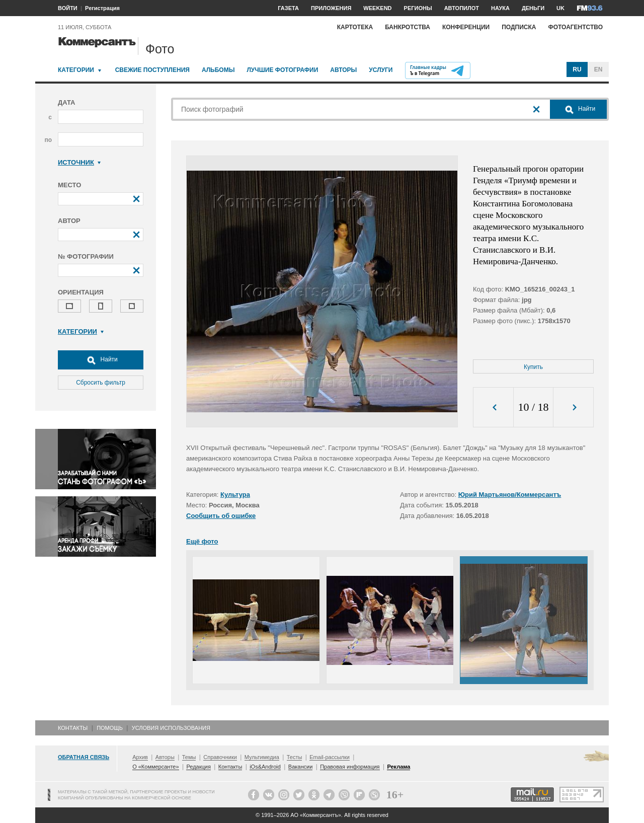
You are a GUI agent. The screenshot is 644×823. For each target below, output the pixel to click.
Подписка (519, 27)
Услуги (381, 70)
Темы (189, 757)
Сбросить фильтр (101, 383)
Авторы (343, 70)
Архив (140, 757)
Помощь (110, 728)
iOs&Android (265, 767)
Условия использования (171, 728)
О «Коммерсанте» (155, 767)
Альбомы (218, 70)
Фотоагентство (575, 27)
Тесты (295, 757)
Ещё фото (202, 541)
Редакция (198, 767)
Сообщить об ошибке (221, 516)
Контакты (73, 728)
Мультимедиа (262, 757)
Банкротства (408, 27)
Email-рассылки (330, 757)
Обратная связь (84, 757)
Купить (533, 367)
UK (560, 8)
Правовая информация (350, 767)
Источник (79, 162)
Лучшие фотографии (282, 70)
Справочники (220, 757)
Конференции (466, 27)
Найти (101, 360)
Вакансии (301, 767)
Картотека (355, 27)
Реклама (398, 767)
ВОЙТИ (68, 8)
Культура (235, 495)
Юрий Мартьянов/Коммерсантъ (510, 495)
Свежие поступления (152, 70)
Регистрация (102, 8)
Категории (76, 70)
